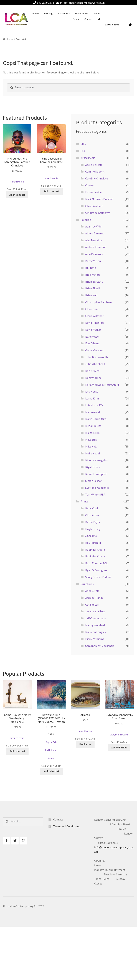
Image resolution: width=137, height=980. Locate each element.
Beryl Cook (92, 508)
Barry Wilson (93, 261)
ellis (83, 144)
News (76, 19)
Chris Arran (92, 515)
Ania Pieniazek (94, 254)
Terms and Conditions (67, 826)
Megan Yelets (93, 426)
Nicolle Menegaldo (97, 460)
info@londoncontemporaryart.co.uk (80, 3)
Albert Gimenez (95, 233)
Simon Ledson (94, 481)
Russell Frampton (96, 474)
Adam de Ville (93, 226)
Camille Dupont (95, 171)
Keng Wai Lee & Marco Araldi (102, 385)
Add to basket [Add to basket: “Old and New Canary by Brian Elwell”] (119, 748)
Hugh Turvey (93, 529)
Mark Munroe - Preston (99, 199)
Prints (97, 14)
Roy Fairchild (93, 543)
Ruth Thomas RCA (96, 563)
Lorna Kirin (92, 398)
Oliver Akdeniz (94, 206)
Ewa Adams (92, 343)
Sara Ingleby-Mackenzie (100, 646)
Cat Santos (92, 605)
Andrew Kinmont (96, 247)
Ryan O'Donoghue (96, 570)
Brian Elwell (93, 288)
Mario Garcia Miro (96, 419)
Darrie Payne (93, 522)
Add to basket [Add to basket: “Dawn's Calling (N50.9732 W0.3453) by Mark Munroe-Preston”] (51, 771)
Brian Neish (92, 295)
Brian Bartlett (94, 282)
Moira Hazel (93, 453)
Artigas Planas (94, 598)
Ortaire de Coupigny (97, 213)
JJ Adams (91, 536)
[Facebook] (6, 841)
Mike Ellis (91, 439)
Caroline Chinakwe (97, 178)
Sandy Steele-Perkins (98, 577)
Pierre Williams (95, 639)
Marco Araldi (93, 412)
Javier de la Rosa (95, 611)
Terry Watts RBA (95, 494)
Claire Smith (93, 309)
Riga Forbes (92, 467)
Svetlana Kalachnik (97, 488)
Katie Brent (92, 371)
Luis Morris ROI (94, 405)
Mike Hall (91, 446)
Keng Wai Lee (93, 378)
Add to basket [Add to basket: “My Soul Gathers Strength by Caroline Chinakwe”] (17, 195)
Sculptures (64, 14)
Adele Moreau (93, 165)
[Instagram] (24, 841)
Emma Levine (93, 192)
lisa (83, 151)
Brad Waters (93, 275)
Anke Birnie (92, 591)
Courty (89, 185)
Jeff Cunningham (96, 618)
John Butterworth (97, 357)
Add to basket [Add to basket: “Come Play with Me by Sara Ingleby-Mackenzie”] (17, 751)
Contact (89, 19)
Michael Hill (92, 433)
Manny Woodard (95, 625)
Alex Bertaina (93, 240)
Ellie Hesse (92, 337)
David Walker (93, 330)
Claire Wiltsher (94, 316)
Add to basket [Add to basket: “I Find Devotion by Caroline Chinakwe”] (51, 191)
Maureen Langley (96, 632)
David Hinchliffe (95, 323)
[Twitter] (15, 841)
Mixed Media (82, 14)
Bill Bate (91, 268)
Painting (48, 14)
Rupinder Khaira (95, 550)
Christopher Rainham (98, 302)
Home (36, 14)
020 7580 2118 (43, 3)
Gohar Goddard (94, 350)
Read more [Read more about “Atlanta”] (85, 744)
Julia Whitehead (95, 364)
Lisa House (92, 391)
